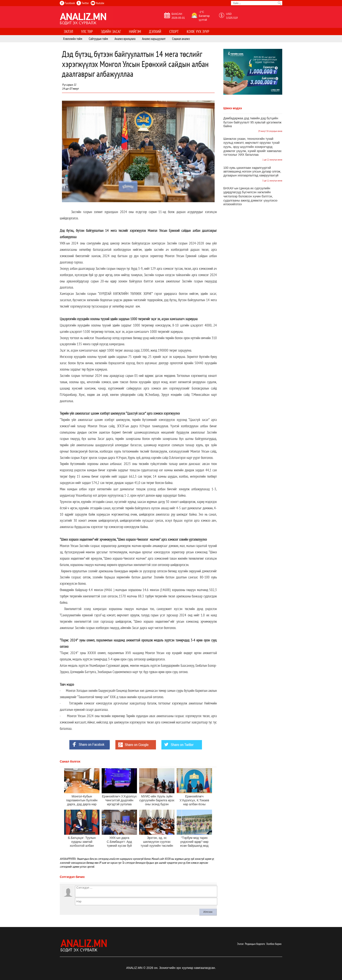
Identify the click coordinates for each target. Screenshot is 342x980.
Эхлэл (240, 944)
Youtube (97, 3)
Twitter (83, 3)
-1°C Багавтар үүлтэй (204, 16)
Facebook (67, 3)
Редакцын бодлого (255, 944)
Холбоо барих (274, 944)
